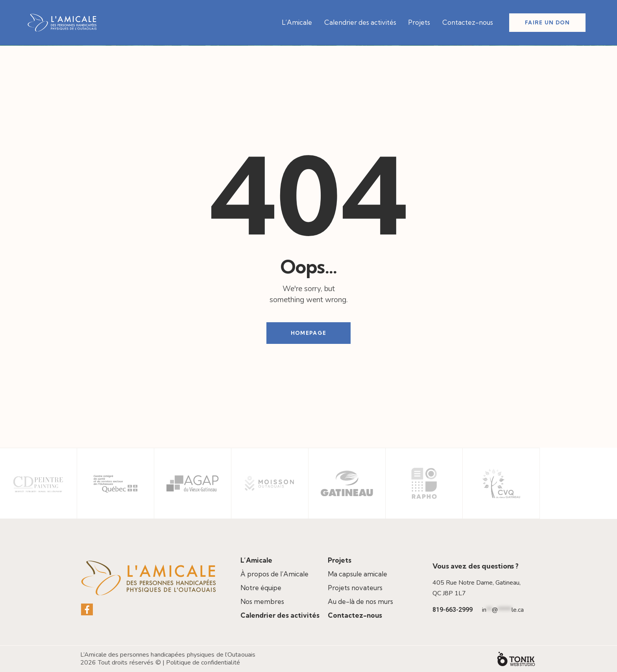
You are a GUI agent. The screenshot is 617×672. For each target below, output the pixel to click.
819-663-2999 (453, 610)
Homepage (308, 333)
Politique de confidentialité (203, 663)
